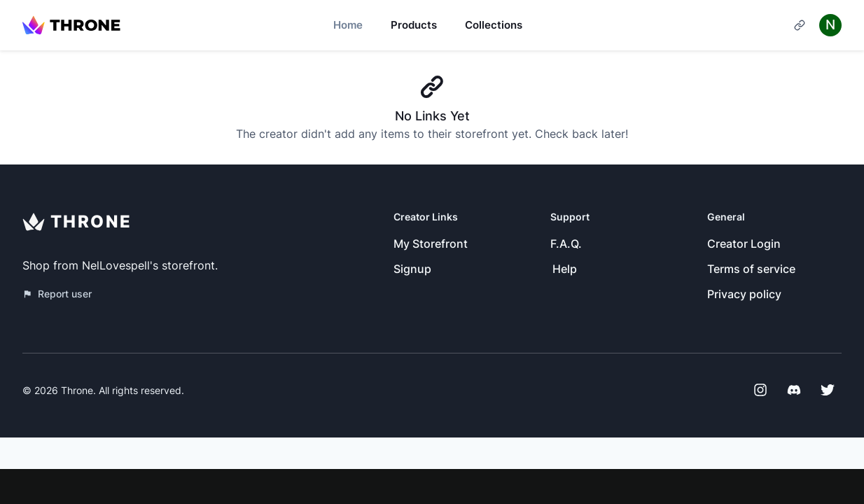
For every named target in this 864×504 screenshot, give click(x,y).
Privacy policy (744, 294)
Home (348, 25)
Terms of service (751, 269)
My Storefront (431, 244)
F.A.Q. (566, 244)
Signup (412, 269)
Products (414, 25)
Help (565, 269)
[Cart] (800, 25)
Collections (494, 25)
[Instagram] (760, 390)
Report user (57, 294)
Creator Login (744, 244)
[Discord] (794, 390)
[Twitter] (828, 390)
